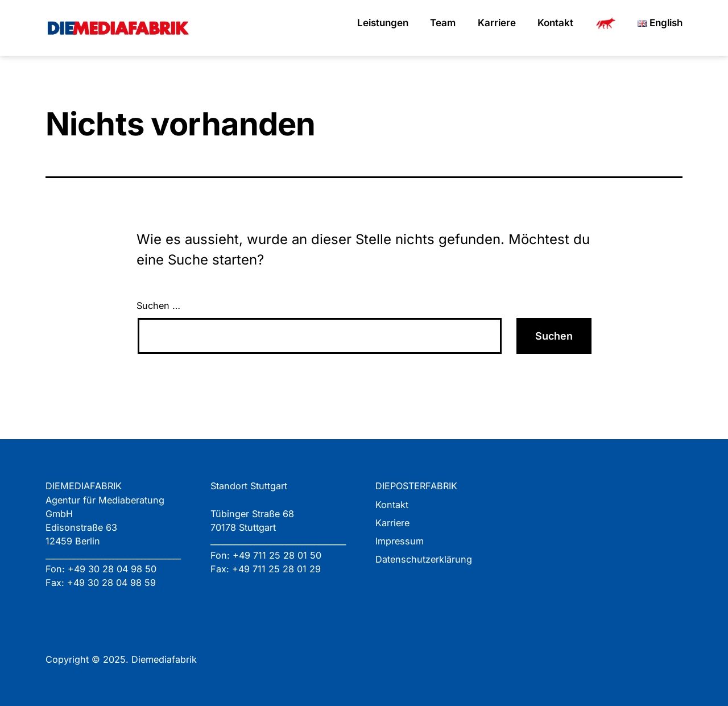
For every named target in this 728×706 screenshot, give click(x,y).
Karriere (497, 23)
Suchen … (158, 305)
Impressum (400, 541)
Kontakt (555, 23)
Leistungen (383, 23)
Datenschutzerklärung (424, 559)
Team (443, 23)
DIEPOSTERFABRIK (416, 486)
